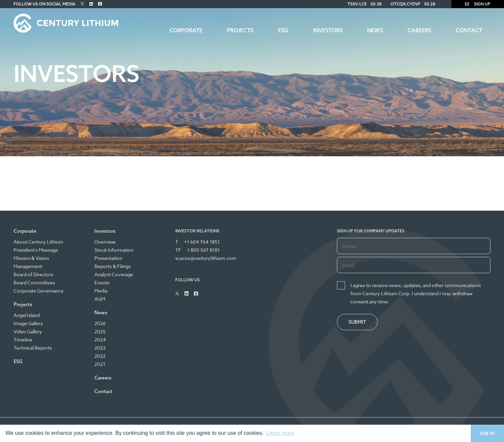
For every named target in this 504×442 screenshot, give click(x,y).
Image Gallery (28, 323)
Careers (419, 30)
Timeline (23, 340)
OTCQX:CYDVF (406, 4)
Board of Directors (33, 274)
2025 (100, 331)
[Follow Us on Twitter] (82, 4)
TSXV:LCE (357, 4)
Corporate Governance (39, 291)
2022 (100, 356)
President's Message (36, 250)
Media (101, 291)
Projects (240, 30)
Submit (357, 322)
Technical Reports (33, 348)
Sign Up (478, 4)
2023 (100, 348)
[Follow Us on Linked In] (91, 4)
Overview (105, 242)
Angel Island (27, 315)
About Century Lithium (38, 242)
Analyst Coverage (114, 274)
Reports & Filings (113, 266)
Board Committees (34, 282)
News (375, 30)
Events (102, 282)
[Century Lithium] (66, 23)
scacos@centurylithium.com (206, 258)
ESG (283, 30)
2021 (100, 364)
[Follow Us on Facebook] (100, 4)
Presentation (108, 258)
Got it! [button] (487, 433)
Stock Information (114, 250)
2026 (100, 323)
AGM (100, 299)
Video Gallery (28, 331)
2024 (100, 340)
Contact (469, 30)
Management (28, 266)
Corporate (186, 30)
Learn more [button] (280, 433)
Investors (328, 30)
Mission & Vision (31, 258)
